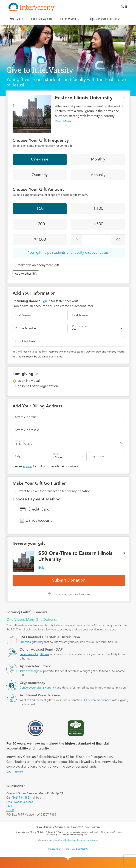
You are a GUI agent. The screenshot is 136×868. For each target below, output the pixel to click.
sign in (27, 466)
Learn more (15, 772)
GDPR (10, 811)
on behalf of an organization (38, 386)
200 (40, 224)
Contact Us (83, 849)
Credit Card (39, 509)
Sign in (46, 301)
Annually (98, 175)
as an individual (29, 381)
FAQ (9, 806)
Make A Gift (16, 19)
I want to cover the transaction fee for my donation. (54, 491)
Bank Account (39, 521)
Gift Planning (68, 19)
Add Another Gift (26, 274)
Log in (123, 7)
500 (99, 224)
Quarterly (40, 175)
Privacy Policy (55, 849)
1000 (40, 240)
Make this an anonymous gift (38, 265)
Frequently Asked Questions (104, 19)
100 (99, 209)
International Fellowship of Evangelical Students (75, 840)
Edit (41, 568)
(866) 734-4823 (21, 798)
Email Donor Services (20, 802)
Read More (63, 122)
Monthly (98, 159)
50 (40, 209)
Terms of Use (69, 849)
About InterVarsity (41, 19)
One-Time (40, 159)
